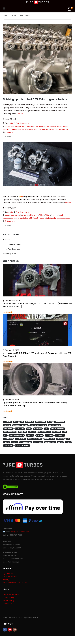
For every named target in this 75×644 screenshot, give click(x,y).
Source (20, 114)
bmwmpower (39, 126)
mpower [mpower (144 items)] (57, 432)
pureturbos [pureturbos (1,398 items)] (49, 439)
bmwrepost (49, 126)
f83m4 (11, 129)
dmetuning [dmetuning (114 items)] (8, 429)
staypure (42, 218)
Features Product (15, 244)
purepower (38, 129)
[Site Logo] (38, 2)
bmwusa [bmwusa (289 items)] (7, 425)
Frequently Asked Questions (15, 583)
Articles (7, 239)
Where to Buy (8, 601)
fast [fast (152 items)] (46, 429)
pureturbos (47, 129)
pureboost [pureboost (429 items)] (60, 435)
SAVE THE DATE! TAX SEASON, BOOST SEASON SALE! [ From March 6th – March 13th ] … (37, 305)
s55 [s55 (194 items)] (68, 439)
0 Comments (10, 132)
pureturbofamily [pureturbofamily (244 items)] (35, 439)
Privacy (6, 580)
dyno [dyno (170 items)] (29, 429)
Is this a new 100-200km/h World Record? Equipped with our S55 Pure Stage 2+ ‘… (37, 355)
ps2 (23, 129)
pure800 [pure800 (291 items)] (30, 435)
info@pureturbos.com (20, 532)
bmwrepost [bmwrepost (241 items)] (59, 422)
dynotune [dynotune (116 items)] (38, 429)
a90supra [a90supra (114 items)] (7, 422)
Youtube (10, 630)
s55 (53, 129)
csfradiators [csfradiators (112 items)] (54, 425)
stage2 (35, 218)
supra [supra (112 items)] (60, 442)
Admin (10, 123)
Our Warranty (8, 597)
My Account (8, 574)
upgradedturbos (61, 129)
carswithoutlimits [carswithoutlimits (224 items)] (38, 425)
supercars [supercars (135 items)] (38, 442)
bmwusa (58, 126)
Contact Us (7, 604)
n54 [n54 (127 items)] (64, 432)
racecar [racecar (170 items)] (60, 439)
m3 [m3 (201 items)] (20, 432)
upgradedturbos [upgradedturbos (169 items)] (22, 446)
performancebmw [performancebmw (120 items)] (17, 435)
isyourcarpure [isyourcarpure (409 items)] (10, 432)
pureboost (29, 129)
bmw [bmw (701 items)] (50, 422)
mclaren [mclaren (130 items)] (32, 432)
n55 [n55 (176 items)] (5, 435)
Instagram (15, 630)
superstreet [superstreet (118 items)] (50, 442)
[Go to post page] (37, 280)
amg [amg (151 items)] (16, 422)
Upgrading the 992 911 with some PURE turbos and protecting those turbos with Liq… (35, 404)
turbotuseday (51, 218)
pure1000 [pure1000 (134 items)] (49, 435)
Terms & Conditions (11, 594)
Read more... (8, 137)
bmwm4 (30, 126)
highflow (18, 129)
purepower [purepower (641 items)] (8, 439)
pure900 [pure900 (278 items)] (39, 435)
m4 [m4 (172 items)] (25, 432)
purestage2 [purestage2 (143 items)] (20, 439)
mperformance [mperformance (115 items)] (44, 432)
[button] (5, 8)
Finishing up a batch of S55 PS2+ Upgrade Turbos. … (36, 99)
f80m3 (65, 126)
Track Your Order (10, 577)
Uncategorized (10, 254)
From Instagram (22, 123)
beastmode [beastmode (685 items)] (41, 422)
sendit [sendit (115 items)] (6, 442)
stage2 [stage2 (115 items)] (15, 442)
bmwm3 (23, 126)
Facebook (5, 630)
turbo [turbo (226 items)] (68, 442)
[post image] (37, 59)
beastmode (10, 126)
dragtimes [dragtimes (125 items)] (20, 429)
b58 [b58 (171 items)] (22, 422)
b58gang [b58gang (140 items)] (30, 422)
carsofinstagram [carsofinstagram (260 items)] (20, 425)
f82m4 (5, 129)
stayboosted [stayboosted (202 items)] (26, 442)
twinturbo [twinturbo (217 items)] (8, 446)
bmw (17, 126)
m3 (58, 215)
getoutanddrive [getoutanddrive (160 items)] (58, 429)
